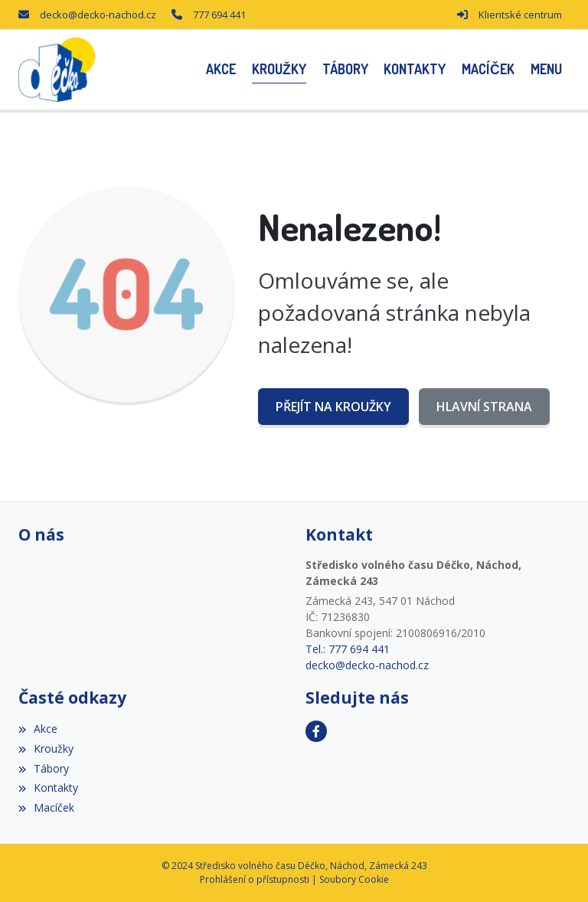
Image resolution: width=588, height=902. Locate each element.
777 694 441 (219, 15)
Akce (38, 729)
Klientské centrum (520, 15)
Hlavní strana (484, 407)
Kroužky (46, 748)
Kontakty (48, 788)
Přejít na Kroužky (333, 407)
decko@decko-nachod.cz (98, 15)
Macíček (46, 807)
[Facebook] (316, 731)
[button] (546, 69)
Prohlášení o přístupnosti (255, 879)
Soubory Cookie (354, 879)
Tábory (44, 768)
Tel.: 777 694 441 (348, 649)
